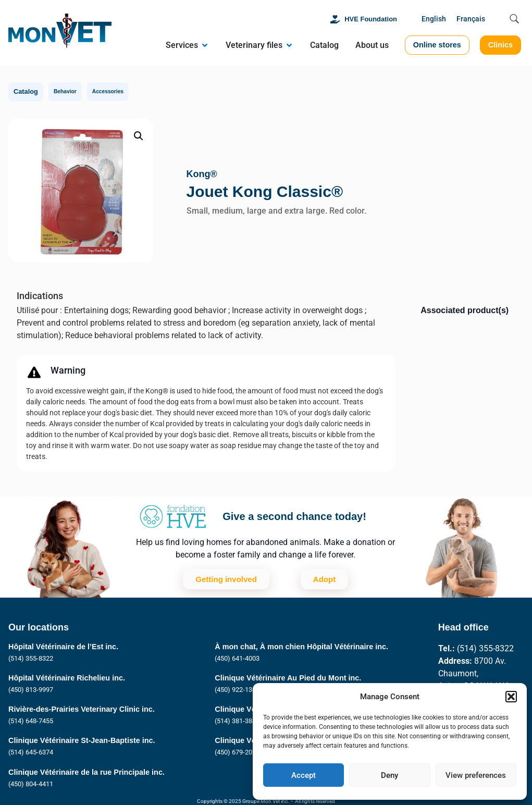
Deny (389, 775)
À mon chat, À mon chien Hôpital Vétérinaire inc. (301, 647)
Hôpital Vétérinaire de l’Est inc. (63, 647)
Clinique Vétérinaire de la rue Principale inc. (86, 772)
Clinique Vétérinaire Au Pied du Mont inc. (288, 678)
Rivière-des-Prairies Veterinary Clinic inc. (82, 709)
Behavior (65, 91)
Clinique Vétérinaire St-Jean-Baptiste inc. (82, 740)
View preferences (476, 775)
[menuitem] (434, 20)
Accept (304, 775)
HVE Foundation (371, 19)
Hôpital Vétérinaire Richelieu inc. (67, 678)
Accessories (108, 91)
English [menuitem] (434, 19)
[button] (511, 697)
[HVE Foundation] (335, 19)
